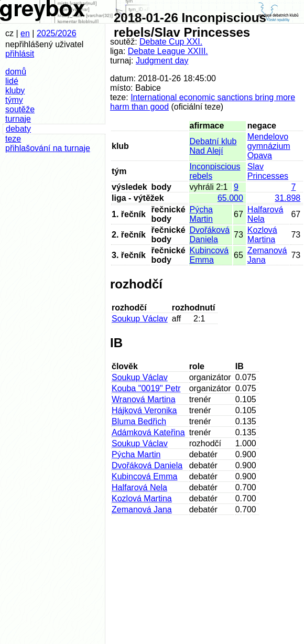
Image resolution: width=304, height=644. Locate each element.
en (25, 33)
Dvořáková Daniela (210, 235)
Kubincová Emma (209, 255)
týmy (14, 100)
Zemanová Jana (142, 509)
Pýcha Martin (201, 214)
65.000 (230, 198)
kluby (15, 90)
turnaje (18, 119)
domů (16, 72)
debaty (18, 129)
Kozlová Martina (262, 235)
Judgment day (162, 61)
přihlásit (20, 54)
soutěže (20, 109)
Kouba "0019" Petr (146, 388)
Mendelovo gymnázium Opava (269, 146)
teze (13, 139)
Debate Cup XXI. (171, 42)
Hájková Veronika (144, 410)
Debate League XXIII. (168, 51)
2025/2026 (57, 33)
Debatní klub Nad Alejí (213, 146)
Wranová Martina (144, 399)
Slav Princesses (268, 171)
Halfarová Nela (139, 487)
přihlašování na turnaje (48, 148)
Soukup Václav (140, 319)
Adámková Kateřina (148, 432)
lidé (12, 81)
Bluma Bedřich (139, 421)
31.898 (287, 198)
